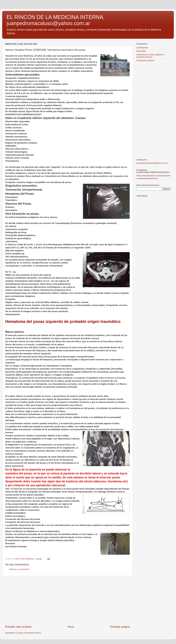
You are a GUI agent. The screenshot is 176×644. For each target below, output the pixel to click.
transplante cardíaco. (146, 60)
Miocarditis (141, 51)
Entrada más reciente (18, 627)
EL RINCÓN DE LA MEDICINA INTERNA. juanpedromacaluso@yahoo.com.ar (56, 20)
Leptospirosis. (142, 48)
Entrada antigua (120, 627)
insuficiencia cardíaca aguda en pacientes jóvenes (150, 56)
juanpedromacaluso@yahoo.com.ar (152, 163)
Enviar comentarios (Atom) (29, 633)
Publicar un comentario (19, 569)
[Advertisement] (67, 600)
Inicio (71, 627)
